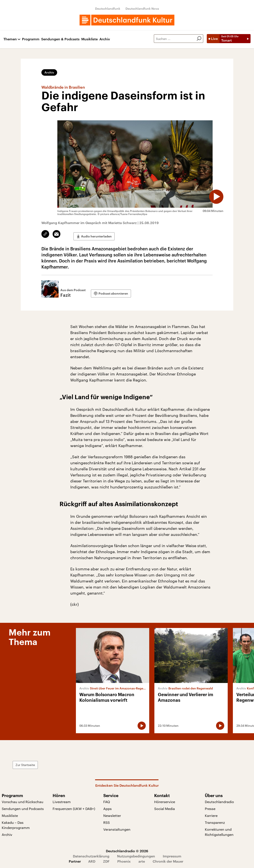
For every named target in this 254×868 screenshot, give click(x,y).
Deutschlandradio (219, 801)
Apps (107, 808)
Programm (31, 39)
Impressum (172, 855)
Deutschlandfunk (108, 9)
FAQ (107, 801)
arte (142, 860)
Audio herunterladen (96, 234)
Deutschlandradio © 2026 (127, 850)
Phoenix (124, 860)
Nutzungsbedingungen (136, 855)
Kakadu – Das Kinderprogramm (16, 824)
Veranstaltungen (117, 828)
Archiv (105, 39)
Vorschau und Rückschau (23, 801)
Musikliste (89, 39)
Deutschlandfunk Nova (142, 9)
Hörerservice (165, 801)
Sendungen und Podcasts (23, 808)
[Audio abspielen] (213, 193)
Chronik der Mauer (168, 860)
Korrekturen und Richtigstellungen (219, 831)
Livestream (62, 801)
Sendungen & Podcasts (60, 39)
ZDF (106, 860)
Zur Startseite (83, 764)
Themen (10, 39)
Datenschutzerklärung (91, 855)
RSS (107, 821)
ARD (92, 860)
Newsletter (112, 814)
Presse (210, 808)
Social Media (165, 808)
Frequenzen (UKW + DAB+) (74, 808)
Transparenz (215, 821)
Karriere (211, 814)
